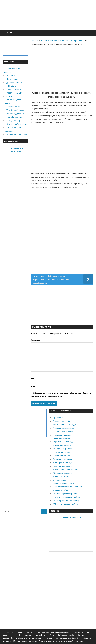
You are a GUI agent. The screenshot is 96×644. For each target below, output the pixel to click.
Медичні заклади (14, 93)
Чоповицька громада (62, 466)
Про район (58, 418)
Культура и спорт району (64, 483)
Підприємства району (63, 473)
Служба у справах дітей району (67, 487)
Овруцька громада (61, 452)
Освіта (9, 96)
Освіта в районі (60, 480)
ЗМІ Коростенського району (66, 504)
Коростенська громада (63, 442)
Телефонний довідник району (66, 470)
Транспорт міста (14, 89)
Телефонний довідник (16, 110)
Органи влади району (63, 421)
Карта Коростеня (14, 117)
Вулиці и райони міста (16, 124)
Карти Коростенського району (67, 497)
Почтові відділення (15, 114)
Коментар (36, 340)
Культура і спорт (14, 120)
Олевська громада (61, 456)
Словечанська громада (64, 459)
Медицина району (61, 476)
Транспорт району (61, 490)
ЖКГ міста (11, 86)
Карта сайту (80, 641)
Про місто (11, 75)
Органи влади (13, 79)
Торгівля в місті (13, 107)
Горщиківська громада (63, 431)
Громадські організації (17, 134)
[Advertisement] (48, 21)
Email (33, 386)
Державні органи (14, 82)
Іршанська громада (62, 435)
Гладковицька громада (63, 428)
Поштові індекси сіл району (65, 494)
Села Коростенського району (66, 501)
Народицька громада (63, 449)
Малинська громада (62, 445)
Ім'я (33, 378)
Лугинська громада (62, 438)
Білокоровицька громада (64, 424)
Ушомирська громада (63, 463)
